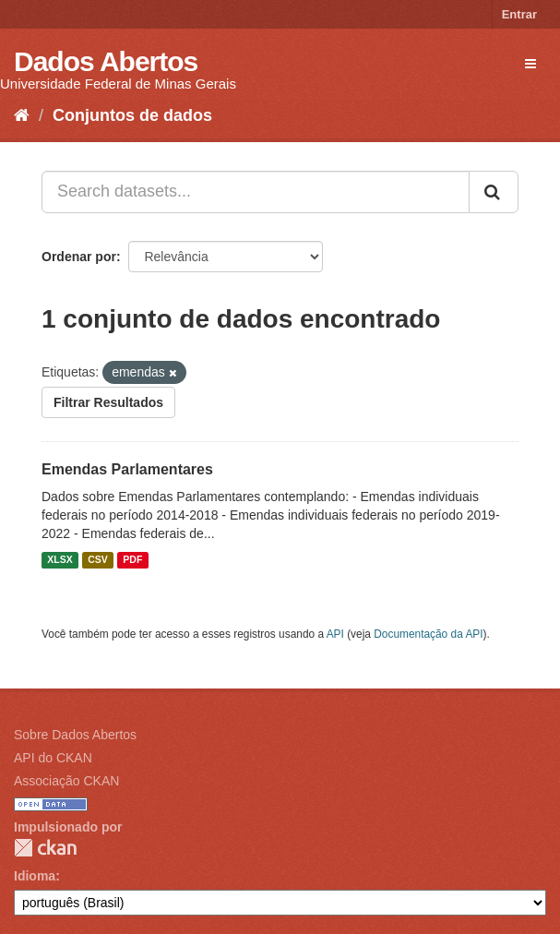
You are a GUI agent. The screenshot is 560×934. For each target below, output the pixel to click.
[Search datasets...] (256, 192)
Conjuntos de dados (132, 115)
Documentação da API (428, 634)
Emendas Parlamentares (127, 469)
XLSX (60, 560)
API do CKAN (53, 758)
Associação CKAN (66, 781)
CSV (98, 560)
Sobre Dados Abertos (75, 735)
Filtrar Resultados (108, 402)
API (335, 634)
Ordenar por (79, 257)
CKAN (45, 848)
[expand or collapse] (530, 64)
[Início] (22, 115)
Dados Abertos (106, 61)
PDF (132, 560)
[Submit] (494, 192)
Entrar (519, 14)
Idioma (35, 876)
